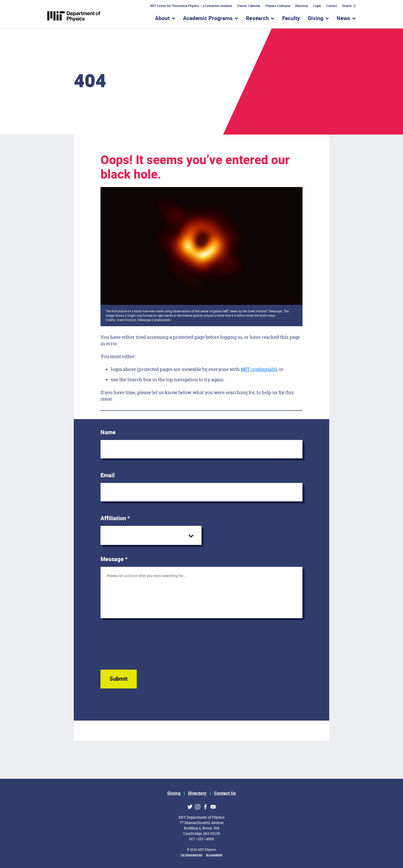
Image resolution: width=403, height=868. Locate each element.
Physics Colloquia (278, 6)
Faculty (291, 18)
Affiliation (115, 518)
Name (108, 432)
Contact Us (225, 793)
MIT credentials (258, 369)
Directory (302, 6)
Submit (119, 679)
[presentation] (140, 649)
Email (108, 475)
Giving (174, 793)
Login (317, 6)
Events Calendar (249, 6)
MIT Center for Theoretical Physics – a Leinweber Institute (191, 6)
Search (347, 6)
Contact (332, 6)
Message (114, 559)
